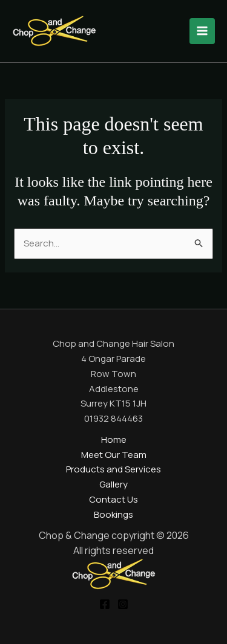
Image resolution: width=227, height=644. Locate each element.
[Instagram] (123, 604)
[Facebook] (105, 604)
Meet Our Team (114, 455)
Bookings (113, 514)
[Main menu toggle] (202, 31)
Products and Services (113, 469)
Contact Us (113, 499)
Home (114, 440)
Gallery (113, 484)
